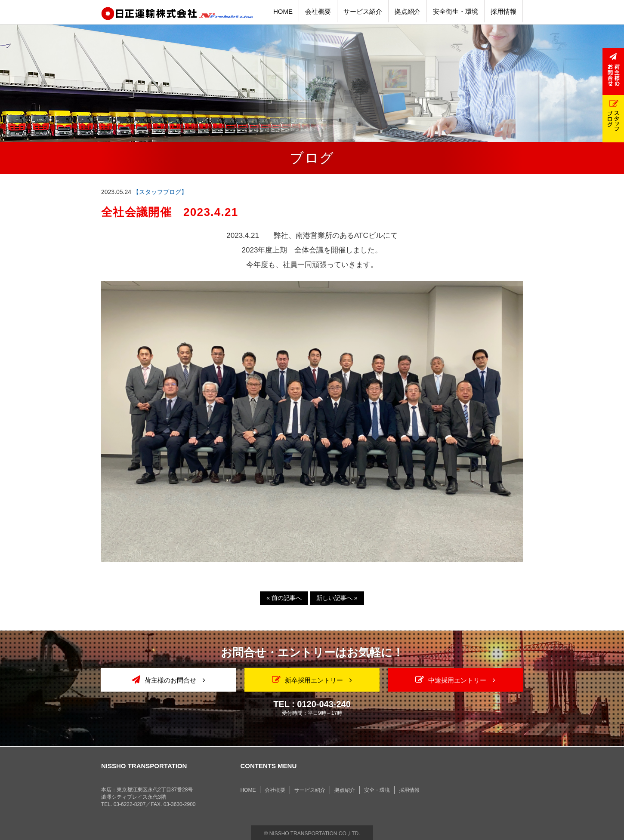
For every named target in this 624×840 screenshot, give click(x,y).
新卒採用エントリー (312, 680)
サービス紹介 (310, 790)
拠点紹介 (345, 790)
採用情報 (409, 790)
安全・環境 (377, 790)
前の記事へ (284, 598)
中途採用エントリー (455, 680)
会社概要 (275, 790)
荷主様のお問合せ (168, 680)
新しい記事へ (337, 598)
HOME (248, 790)
